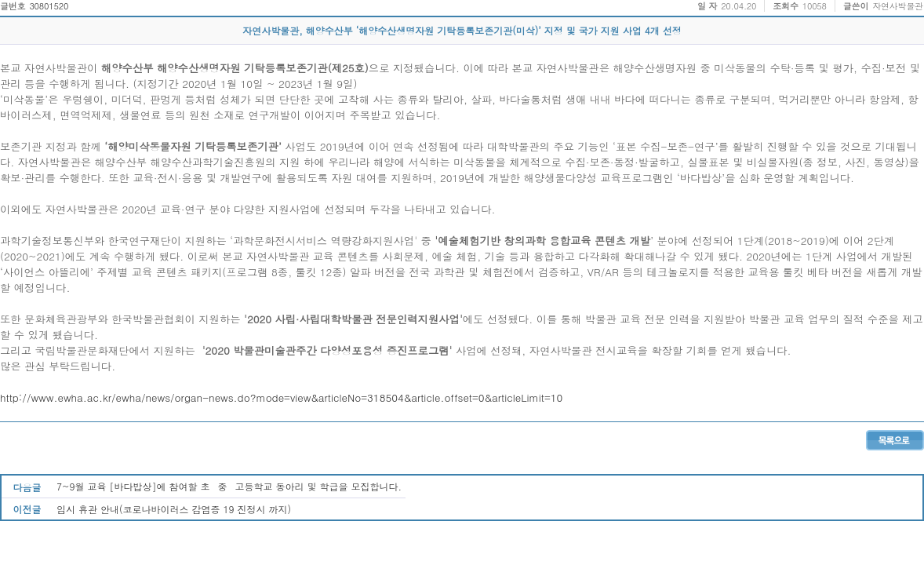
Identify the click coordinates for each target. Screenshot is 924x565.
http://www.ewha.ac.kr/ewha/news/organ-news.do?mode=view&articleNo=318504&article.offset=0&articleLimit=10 (281, 397)
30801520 (49, 6)
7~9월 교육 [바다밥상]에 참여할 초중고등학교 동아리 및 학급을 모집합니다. (229, 486)
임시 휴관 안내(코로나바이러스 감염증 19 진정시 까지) (174, 509)
